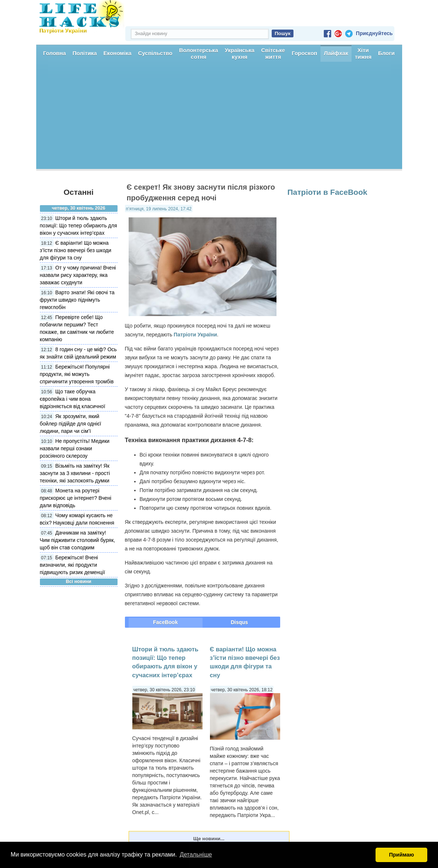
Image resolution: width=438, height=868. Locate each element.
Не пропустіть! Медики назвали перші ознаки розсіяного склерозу (75, 448)
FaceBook (165, 622)
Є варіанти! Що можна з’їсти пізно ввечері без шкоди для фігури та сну (76, 250)
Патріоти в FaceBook (327, 192)
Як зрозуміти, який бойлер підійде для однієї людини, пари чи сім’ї (71, 424)
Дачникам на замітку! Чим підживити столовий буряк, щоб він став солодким (78, 540)
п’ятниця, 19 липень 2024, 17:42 (159, 209)
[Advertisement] (219, 117)
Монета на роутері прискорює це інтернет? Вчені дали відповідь (76, 498)
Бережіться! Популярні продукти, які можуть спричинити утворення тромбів (77, 374)
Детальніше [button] (196, 855)
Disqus (239, 622)
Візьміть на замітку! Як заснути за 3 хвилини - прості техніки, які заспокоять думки (75, 473)
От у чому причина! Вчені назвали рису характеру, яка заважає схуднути (78, 275)
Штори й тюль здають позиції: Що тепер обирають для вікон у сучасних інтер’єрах (79, 226)
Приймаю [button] (401, 855)
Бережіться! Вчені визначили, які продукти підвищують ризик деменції (73, 565)
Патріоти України (195, 335)
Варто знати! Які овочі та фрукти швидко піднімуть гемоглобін (77, 300)
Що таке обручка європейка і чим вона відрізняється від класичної (73, 399)
